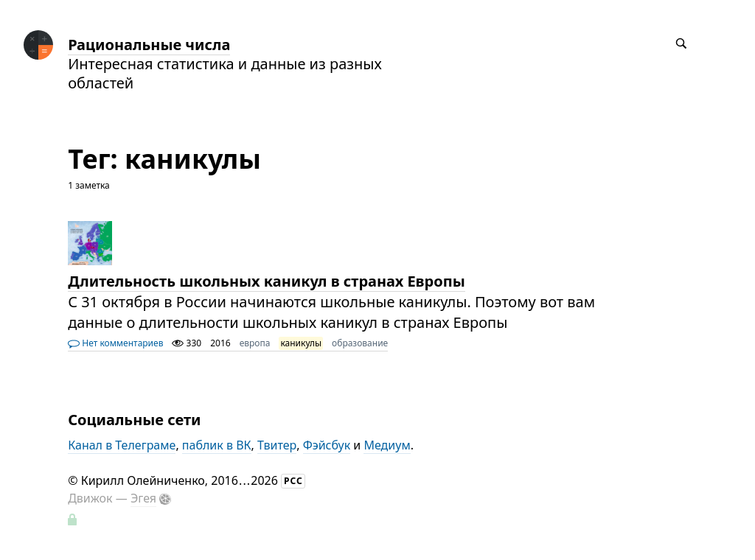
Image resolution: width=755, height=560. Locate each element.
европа (255, 343)
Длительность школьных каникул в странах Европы (267, 281)
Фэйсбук (327, 445)
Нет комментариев (115, 343)
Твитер (277, 445)
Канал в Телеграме (122, 445)
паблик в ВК (217, 445)
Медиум (387, 445)
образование (360, 343)
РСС (293, 481)
